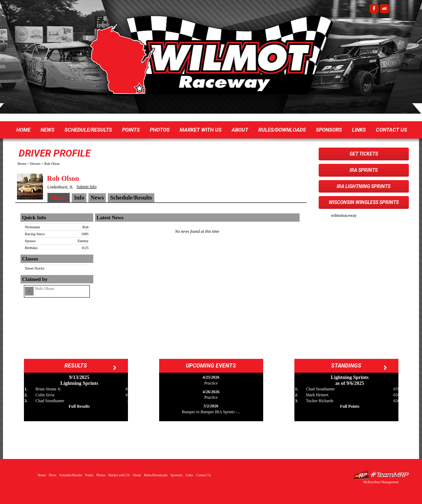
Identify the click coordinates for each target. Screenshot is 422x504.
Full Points (350, 406)
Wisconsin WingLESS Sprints (364, 202)
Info (79, 198)
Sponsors (329, 130)
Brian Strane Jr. (48, 389)
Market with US (201, 130)
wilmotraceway (344, 215)
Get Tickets (364, 154)
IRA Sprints (364, 170)
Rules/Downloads (282, 130)
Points (131, 130)
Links (359, 130)
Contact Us (391, 130)
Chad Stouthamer (50, 401)
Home (23, 130)
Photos (160, 130)
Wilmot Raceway (204, 59)
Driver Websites (381, 475)
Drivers (35, 164)
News (48, 130)
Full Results (79, 406)
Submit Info (87, 187)
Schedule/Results (88, 130)
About (240, 130)
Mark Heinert (317, 395)
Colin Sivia (45, 395)
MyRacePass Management (381, 482)
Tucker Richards (320, 401)
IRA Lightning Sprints (364, 186)
